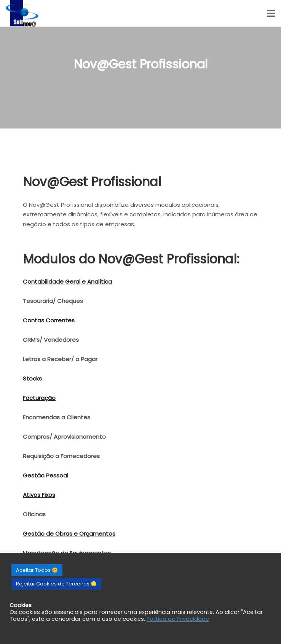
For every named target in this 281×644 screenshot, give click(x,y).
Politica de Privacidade (178, 619)
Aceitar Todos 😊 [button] (37, 570)
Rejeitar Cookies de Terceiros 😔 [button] (56, 584)
